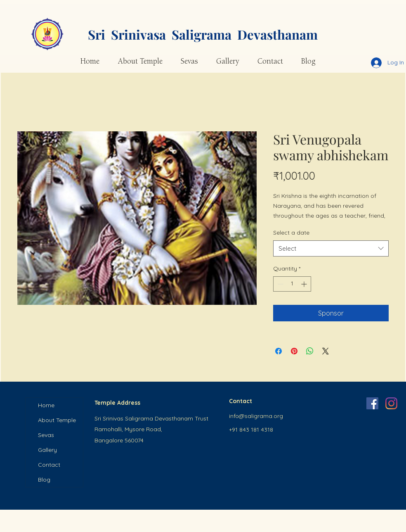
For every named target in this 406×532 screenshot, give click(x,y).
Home (46, 405)
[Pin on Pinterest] (294, 351)
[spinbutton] (292, 284)
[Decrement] (280, 284)
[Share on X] (326, 351)
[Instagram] (391, 403)
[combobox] (331, 248)
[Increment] (305, 284)
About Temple (57, 420)
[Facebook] (372, 403)
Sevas (46, 435)
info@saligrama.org (256, 416)
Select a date (291, 233)
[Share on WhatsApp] (310, 351)
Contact (49, 465)
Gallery (47, 450)
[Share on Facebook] (279, 351)
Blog (44, 480)
